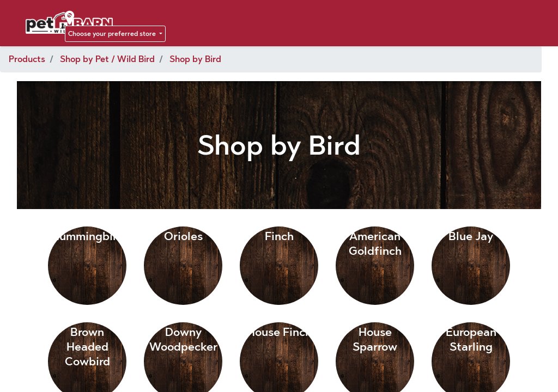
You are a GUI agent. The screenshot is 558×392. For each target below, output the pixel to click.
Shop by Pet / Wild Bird (107, 59)
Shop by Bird (195, 59)
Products (27, 59)
